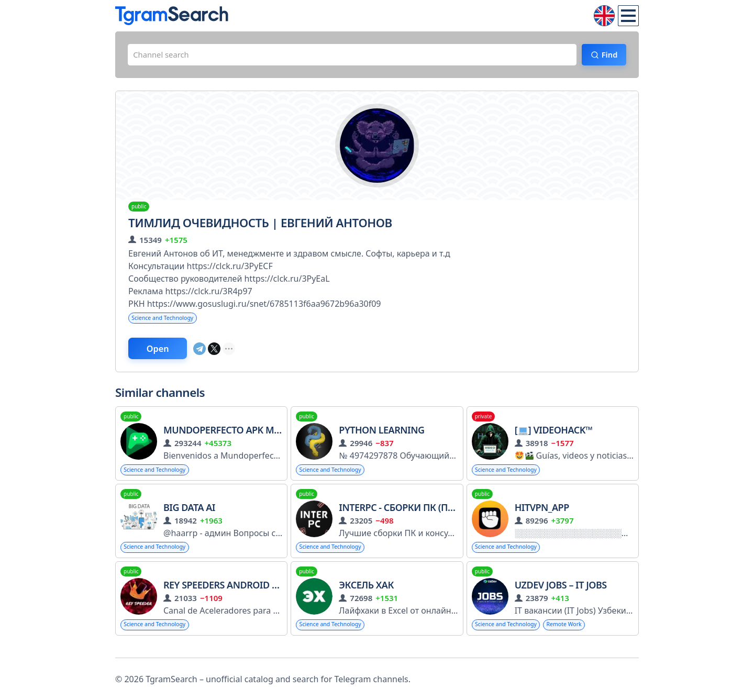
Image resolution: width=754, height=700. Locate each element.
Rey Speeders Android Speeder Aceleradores (278, 594)
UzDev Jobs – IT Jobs (561, 594)
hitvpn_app (542, 515)
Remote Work (576, 634)
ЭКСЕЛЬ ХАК (366, 594)
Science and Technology (167, 321)
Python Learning (381, 436)
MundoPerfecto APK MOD (225, 436)
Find (605, 56)
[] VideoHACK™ (554, 436)
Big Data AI (189, 515)
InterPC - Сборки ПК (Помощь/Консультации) (452, 515)
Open (165, 353)
